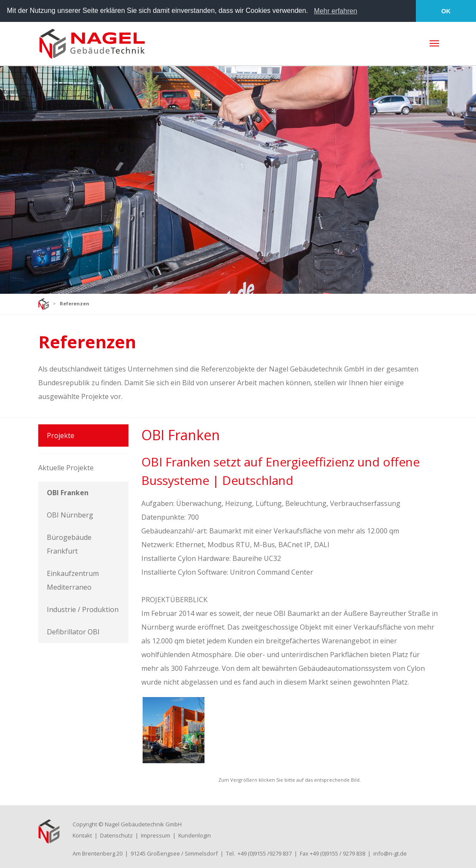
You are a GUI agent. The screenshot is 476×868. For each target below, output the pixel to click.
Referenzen (75, 303)
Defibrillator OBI (73, 631)
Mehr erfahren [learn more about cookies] (336, 11)
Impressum (156, 835)
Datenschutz (116, 835)
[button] (311, 12)
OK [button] (446, 11)
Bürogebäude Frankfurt (69, 544)
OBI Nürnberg (70, 515)
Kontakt (82, 835)
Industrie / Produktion (83, 609)
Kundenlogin (195, 835)
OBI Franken (68, 492)
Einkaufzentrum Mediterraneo (73, 580)
